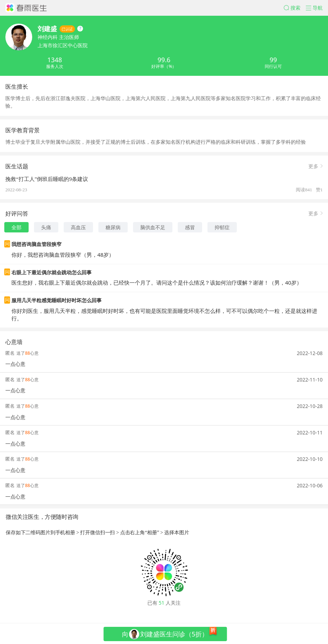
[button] (295, 8)
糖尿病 (113, 227)
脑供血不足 (153, 227)
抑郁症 (222, 227)
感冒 (190, 227)
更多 (313, 166)
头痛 (46, 227)
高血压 (78, 227)
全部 (16, 227)
